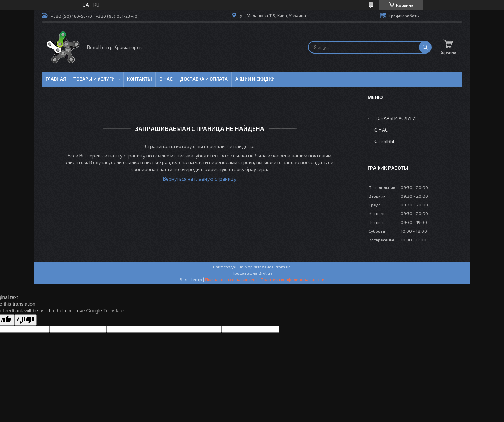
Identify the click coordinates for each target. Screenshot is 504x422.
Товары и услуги (94, 79)
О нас (166, 79)
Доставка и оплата (204, 79)
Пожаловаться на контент (231, 279)
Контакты (139, 79)
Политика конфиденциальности (293, 279)
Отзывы (384, 141)
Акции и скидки (255, 79)
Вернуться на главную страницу (200, 179)
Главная (56, 79)
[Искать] (425, 47)
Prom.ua (283, 267)
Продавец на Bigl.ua (252, 273)
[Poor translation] (26, 320)
